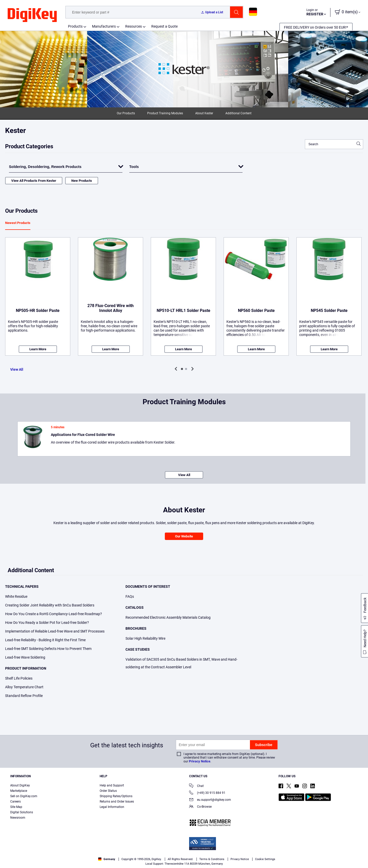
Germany (107, 859)
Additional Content (238, 113)
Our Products (126, 113)
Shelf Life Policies (19, 678)
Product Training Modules (165, 113)
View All (17, 369)
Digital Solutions (22, 812)
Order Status (108, 791)
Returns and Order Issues (117, 802)
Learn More (38, 349)
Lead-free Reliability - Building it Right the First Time (45, 640)
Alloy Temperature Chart (24, 687)
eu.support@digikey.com (210, 800)
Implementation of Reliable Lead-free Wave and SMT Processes (55, 631)
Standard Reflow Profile (24, 696)
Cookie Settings (265, 859)
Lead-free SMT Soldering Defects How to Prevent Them (48, 649)
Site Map (16, 807)
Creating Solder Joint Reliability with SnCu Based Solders (50, 605)
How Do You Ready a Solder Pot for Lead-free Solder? (47, 623)
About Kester (204, 113)
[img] (32, 15)
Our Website (184, 536)
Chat (196, 786)
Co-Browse (200, 807)
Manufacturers (104, 26)
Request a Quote (164, 26)
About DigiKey (20, 785)
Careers (15, 802)
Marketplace (19, 791)
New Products (82, 181)
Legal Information (112, 807)
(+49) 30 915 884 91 (207, 793)
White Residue (16, 596)
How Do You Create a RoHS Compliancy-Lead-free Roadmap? (54, 614)
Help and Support (112, 785)
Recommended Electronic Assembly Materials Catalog (168, 617)
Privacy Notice (200, 761)
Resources (134, 26)
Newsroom (18, 818)
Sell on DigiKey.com (24, 796)
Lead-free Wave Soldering (25, 657)
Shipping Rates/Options (116, 796)
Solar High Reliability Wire (145, 638)
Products (75, 26)
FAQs (130, 596)
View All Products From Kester (34, 181)
